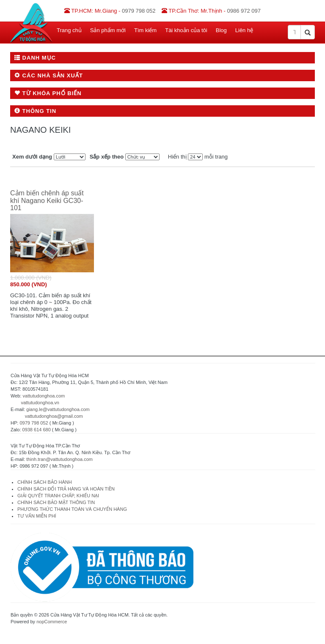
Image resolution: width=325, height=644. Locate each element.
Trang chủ (69, 30)
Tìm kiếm (145, 30)
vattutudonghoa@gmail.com (54, 416)
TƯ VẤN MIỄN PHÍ (37, 516)
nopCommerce (52, 622)
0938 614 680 (37, 430)
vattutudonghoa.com (44, 396)
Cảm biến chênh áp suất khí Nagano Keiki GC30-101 (47, 200)
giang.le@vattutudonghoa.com (58, 409)
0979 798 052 (34, 423)
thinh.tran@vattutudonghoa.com (59, 459)
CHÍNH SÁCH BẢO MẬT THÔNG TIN (56, 502)
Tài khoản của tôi (186, 30)
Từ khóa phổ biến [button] (48, 93)
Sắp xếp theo (107, 157)
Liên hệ (244, 30)
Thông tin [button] (35, 111)
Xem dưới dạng (32, 157)
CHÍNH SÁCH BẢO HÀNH (45, 482)
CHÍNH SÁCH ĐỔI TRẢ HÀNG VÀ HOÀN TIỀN (67, 489)
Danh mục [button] (35, 58)
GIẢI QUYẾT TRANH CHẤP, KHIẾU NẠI (58, 496)
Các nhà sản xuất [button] (49, 75)
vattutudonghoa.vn (40, 403)
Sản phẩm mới (108, 30)
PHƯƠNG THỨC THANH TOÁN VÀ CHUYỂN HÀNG (72, 509)
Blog (221, 30)
